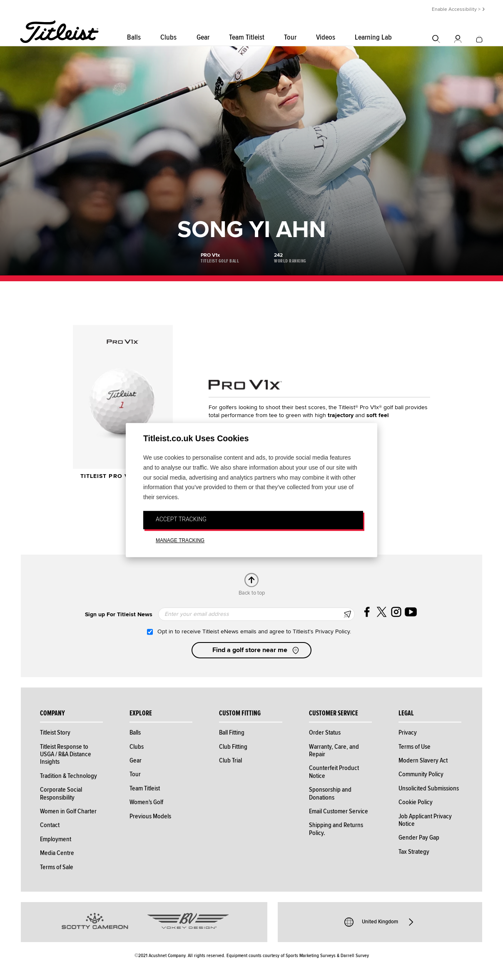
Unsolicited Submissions (429, 788)
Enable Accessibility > (456, 9)
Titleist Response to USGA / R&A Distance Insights (66, 754)
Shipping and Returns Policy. (336, 829)
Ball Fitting (232, 732)
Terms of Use (415, 747)
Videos (326, 37)
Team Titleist (247, 37)
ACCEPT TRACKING (181, 519)
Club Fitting (233, 747)
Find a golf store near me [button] (256, 650)
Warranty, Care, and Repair (334, 750)
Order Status (325, 732)
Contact (50, 825)
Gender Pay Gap (419, 837)
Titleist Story (55, 732)
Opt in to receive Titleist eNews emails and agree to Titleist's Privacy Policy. (254, 631)
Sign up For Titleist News (119, 614)
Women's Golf (146, 802)
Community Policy (421, 774)
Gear (203, 37)
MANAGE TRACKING (180, 540)
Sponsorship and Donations (330, 793)
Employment (56, 839)
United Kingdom (380, 922)
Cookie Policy (416, 802)
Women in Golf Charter (68, 811)
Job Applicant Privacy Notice (425, 820)
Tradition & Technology (68, 776)
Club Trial (230, 760)
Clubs (168, 37)
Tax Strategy (414, 852)
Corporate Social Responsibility (61, 793)
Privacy (408, 732)
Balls (134, 37)
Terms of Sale (57, 867)
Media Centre (57, 853)
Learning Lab (373, 37)
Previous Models (150, 816)
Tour (290, 37)
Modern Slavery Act (423, 760)
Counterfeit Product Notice (334, 772)
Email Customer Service (339, 811)
